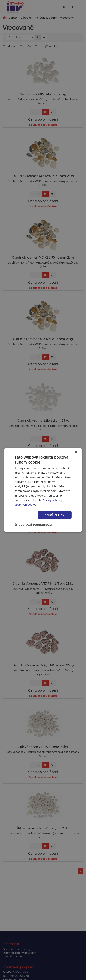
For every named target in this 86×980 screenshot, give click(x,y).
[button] (34, 525)
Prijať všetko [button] (55, 515)
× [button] (76, 452)
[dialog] (43, 490)
